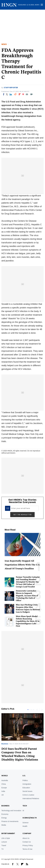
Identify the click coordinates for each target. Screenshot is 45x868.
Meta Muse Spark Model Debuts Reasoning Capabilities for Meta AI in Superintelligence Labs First (28, 621)
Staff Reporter (11, 88)
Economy (5, 814)
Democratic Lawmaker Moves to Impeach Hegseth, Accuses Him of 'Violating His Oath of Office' (27, 596)
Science (25, 823)
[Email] (27, 94)
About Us (26, 838)
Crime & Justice (28, 795)
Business (5, 744)
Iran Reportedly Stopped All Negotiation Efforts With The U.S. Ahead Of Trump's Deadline (22, 565)
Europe (4, 788)
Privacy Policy (28, 845)
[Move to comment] (31, 94)
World (5, 776)
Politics (25, 780)
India (3, 791)
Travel (4, 845)
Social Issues (27, 791)
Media (4, 825)
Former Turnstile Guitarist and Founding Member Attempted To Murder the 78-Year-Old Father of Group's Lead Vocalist (28, 582)
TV (2, 849)
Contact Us (27, 842)
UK (3, 795)
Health (25, 826)
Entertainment (8, 833)
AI (23, 811)
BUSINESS (5, 806)
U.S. (24, 776)
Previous (37, 710)
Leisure (4, 842)
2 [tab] (30, 710)
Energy (4, 818)
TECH (25, 806)
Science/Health (30, 818)
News (4, 44)
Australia (5, 780)
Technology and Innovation (11, 811)
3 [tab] (32, 710)
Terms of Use (27, 849)
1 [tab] (28, 710)
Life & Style (6, 838)
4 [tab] (34, 710)
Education (26, 788)
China (4, 784)
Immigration (27, 784)
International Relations (31, 798)
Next (42, 710)
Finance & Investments (10, 821)
